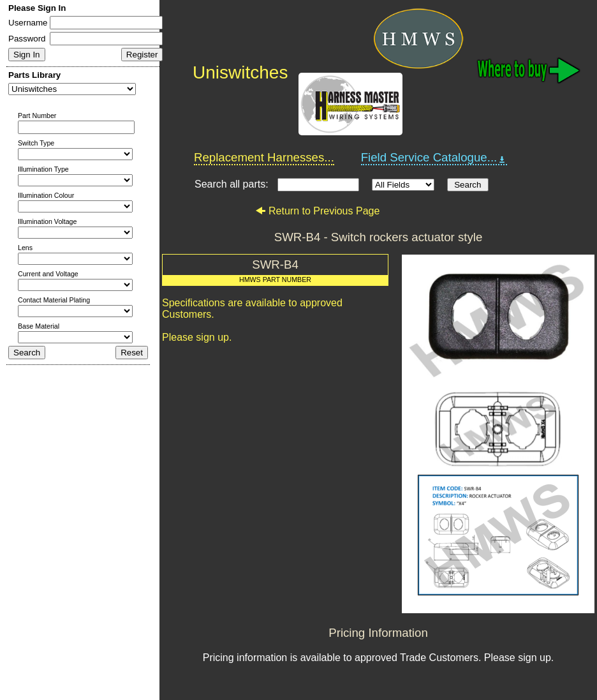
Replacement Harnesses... (264, 157)
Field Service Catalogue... (434, 158)
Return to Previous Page (317, 211)
